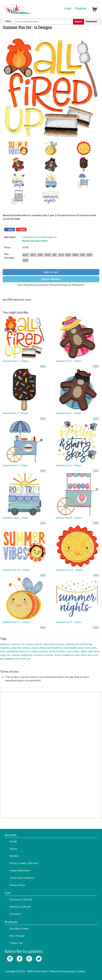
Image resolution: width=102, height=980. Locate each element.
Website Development (63, 971)
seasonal (48, 644)
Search (79, 22)
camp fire (16, 648)
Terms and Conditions (22, 878)
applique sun (13, 658)
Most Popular (17, 936)
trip (8, 655)
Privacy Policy (17, 885)
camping (70, 644)
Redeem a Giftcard (20, 907)
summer (15, 644)
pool (94, 648)
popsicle (43, 651)
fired (42, 648)
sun (77, 655)
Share (11, 230)
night (83, 651)
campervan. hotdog (31, 655)
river (2, 651)
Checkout (15, 914)
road (3, 655)
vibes (84, 655)
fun (23, 644)
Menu (9, 21)
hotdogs (48, 655)
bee (90, 655)
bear (81, 648)
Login (68, 8)
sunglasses (68, 655)
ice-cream (32, 651)
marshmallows (54, 648)
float (88, 648)
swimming (12, 651)
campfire (5, 648)
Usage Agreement (20, 870)
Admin (82, 971)
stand (57, 655)
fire (77, 644)
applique (5, 644)
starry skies (73, 651)
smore (35, 648)
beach (22, 651)
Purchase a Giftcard (21, 899)
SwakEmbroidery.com (30, 11)
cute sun (26, 658)
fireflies (61, 651)
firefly (52, 651)
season (38, 644)
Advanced (91, 21)
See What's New (19, 928)
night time (93, 651)
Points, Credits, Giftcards (24, 863)
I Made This (16, 943)
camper (15, 655)
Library (13, 849)
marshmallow (71, 648)
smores (26, 648)
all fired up (86, 644)
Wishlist (14, 856)
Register (81, 8)
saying (29, 644)
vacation (59, 644)
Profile (13, 841)
